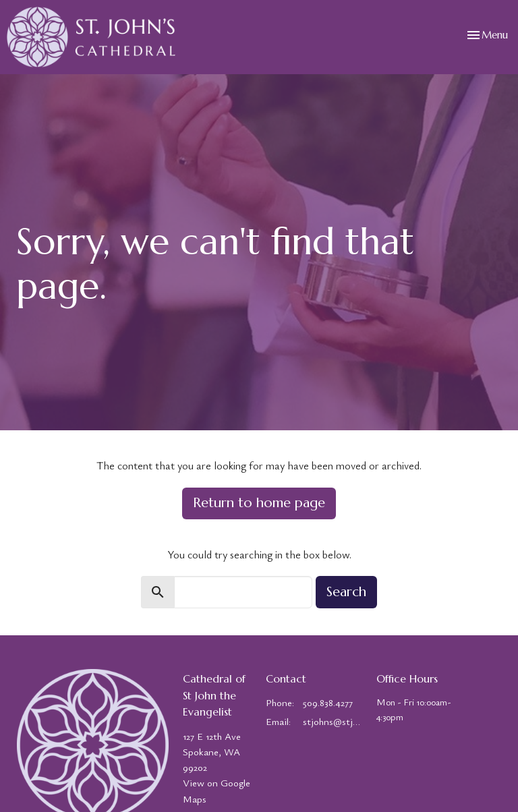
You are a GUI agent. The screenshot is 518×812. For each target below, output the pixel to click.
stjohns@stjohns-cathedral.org (333, 721)
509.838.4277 (328, 702)
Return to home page (259, 503)
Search (346, 592)
